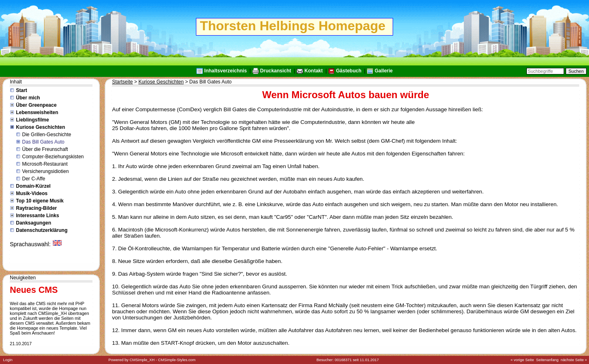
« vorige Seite (522, 360)
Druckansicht (276, 71)
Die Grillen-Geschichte (47, 135)
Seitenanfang (547, 360)
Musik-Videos (32, 193)
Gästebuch (348, 71)
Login (8, 360)
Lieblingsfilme (33, 120)
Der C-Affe (34, 179)
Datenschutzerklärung (42, 230)
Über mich (28, 98)
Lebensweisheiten (37, 112)
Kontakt (314, 71)
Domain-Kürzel (33, 186)
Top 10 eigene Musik (40, 201)
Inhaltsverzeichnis (225, 71)
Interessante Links (37, 216)
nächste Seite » (574, 360)
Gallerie (384, 71)
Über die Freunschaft (45, 149)
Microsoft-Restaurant (45, 164)
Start (21, 90)
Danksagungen (34, 223)
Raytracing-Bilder (36, 208)
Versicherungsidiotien (45, 171)
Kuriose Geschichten (40, 127)
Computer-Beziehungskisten (53, 157)
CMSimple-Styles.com (177, 360)
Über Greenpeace (36, 105)
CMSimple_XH (142, 360)
